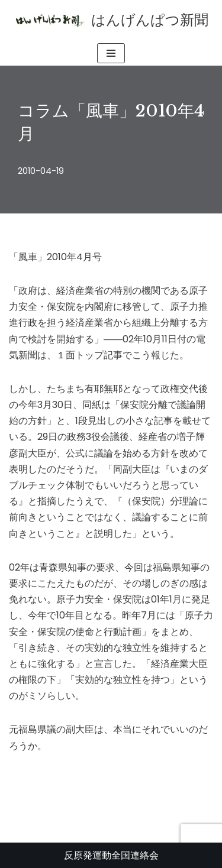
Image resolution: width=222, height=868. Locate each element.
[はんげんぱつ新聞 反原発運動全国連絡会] (111, 20)
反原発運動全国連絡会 (111, 855)
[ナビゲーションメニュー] (111, 53)
